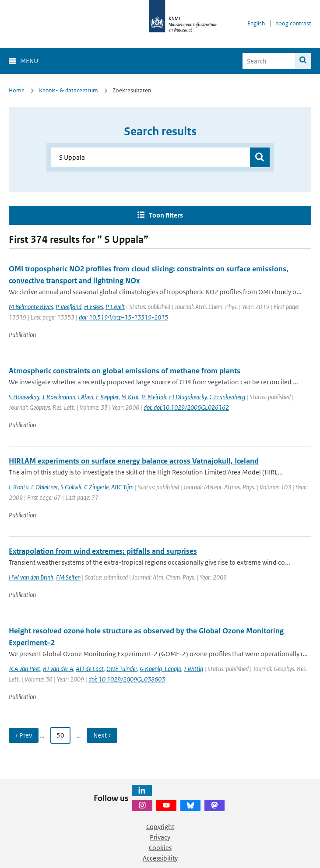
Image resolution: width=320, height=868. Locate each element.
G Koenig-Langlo (160, 669)
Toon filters (166, 215)
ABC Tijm (122, 487)
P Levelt (115, 307)
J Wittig (193, 669)
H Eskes (93, 307)
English (256, 23)
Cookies (160, 848)
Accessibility (160, 858)
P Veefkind (69, 307)
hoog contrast (293, 23)
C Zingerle (96, 487)
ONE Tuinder (122, 669)
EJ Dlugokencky (188, 397)
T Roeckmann (59, 397)
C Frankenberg (227, 397)
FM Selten (68, 577)
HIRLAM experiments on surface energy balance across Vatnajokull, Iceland (134, 461)
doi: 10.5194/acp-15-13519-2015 (123, 317)
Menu (29, 61)
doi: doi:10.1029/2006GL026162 (186, 407)
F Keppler (107, 397)
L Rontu (19, 487)
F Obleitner (44, 487)
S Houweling (24, 397)
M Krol (130, 397)
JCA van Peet (25, 669)
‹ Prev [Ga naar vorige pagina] (24, 735)
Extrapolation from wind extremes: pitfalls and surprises (103, 551)
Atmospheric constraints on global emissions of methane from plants (125, 371)
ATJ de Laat (90, 669)
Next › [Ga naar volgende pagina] (102, 735)
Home (17, 90)
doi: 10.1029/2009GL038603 (127, 679)
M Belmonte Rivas (31, 307)
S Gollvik (71, 487)
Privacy (160, 837)
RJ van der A (58, 669)
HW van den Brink (31, 577)
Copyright (160, 827)
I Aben (86, 397)
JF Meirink (154, 397)
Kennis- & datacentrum (69, 90)
